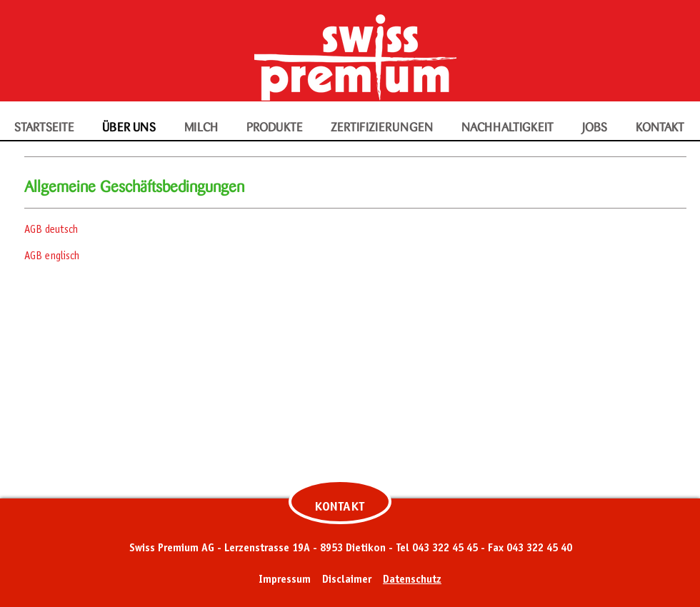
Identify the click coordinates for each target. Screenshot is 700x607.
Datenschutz (412, 580)
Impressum (285, 580)
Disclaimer (347, 580)
